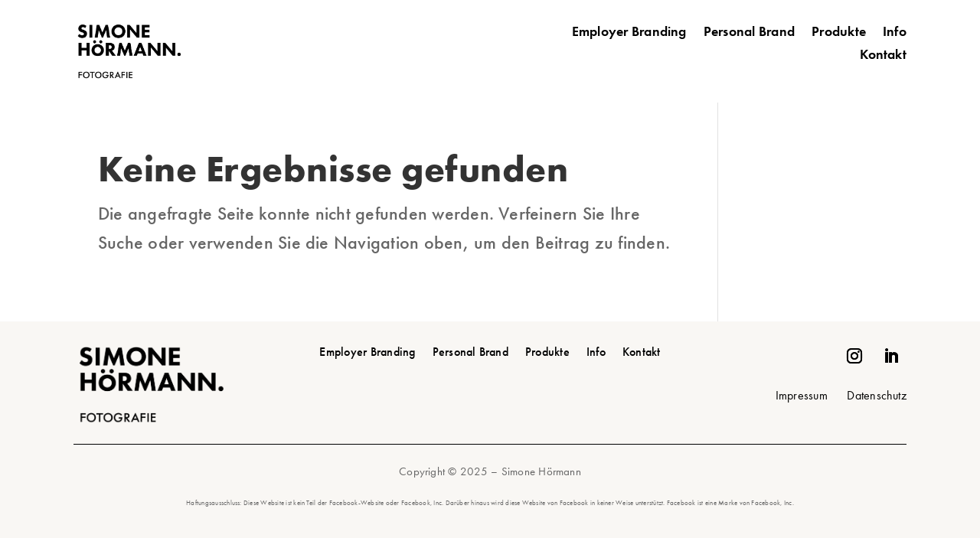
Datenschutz (877, 395)
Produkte (839, 33)
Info (895, 33)
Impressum (802, 395)
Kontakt (883, 56)
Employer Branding (629, 33)
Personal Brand (749, 33)
